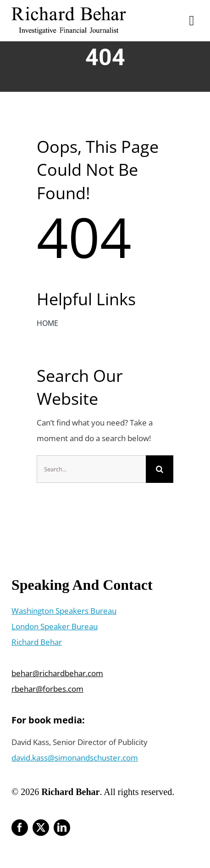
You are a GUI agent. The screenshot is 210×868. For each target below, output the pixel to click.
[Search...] (91, 469)
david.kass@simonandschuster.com (75, 758)
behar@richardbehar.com (57, 673)
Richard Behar (37, 642)
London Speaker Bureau (55, 626)
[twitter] (41, 828)
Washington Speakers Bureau (64, 611)
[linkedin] (62, 828)
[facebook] (20, 828)
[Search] (160, 469)
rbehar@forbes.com (47, 689)
